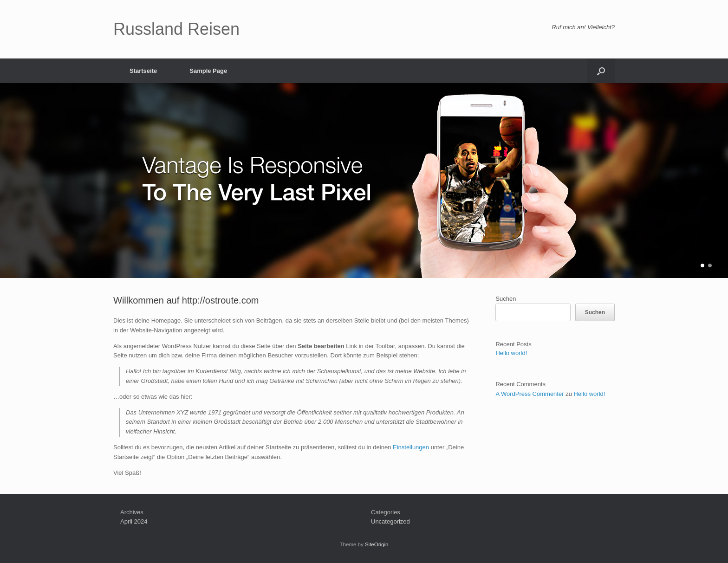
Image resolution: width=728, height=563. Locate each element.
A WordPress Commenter (530, 394)
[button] (601, 71)
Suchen (506, 299)
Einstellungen (411, 447)
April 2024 (134, 521)
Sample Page (208, 71)
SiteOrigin (377, 544)
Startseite (143, 71)
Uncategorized (390, 521)
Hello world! (511, 353)
